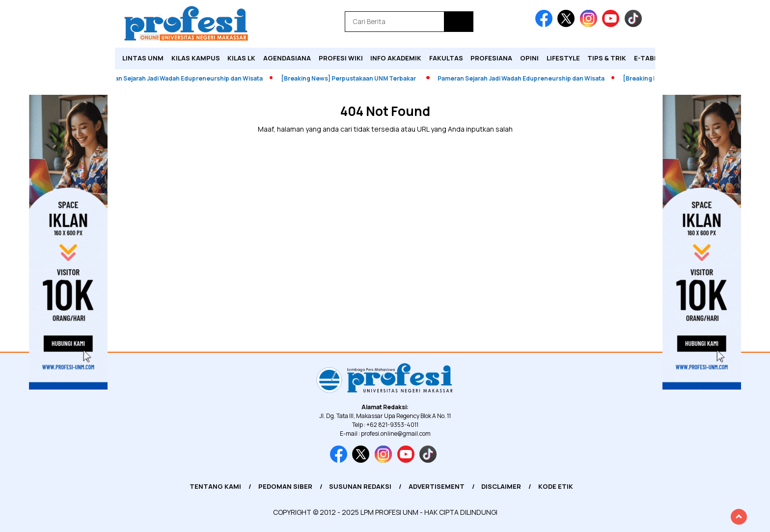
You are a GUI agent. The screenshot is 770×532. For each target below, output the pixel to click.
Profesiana (491, 58)
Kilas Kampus (196, 58)
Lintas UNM (143, 58)
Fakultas (446, 58)
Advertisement (437, 486)
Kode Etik (556, 486)
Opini (529, 58)
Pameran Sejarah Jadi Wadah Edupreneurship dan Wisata (186, 78)
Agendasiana (287, 58)
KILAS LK (241, 58)
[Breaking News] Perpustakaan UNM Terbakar (355, 78)
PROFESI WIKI (341, 58)
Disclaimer (501, 486)
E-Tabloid (652, 58)
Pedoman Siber (285, 486)
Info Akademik (396, 58)
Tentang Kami (215, 486)
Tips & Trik (607, 58)
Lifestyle (563, 58)
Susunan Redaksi (360, 486)
